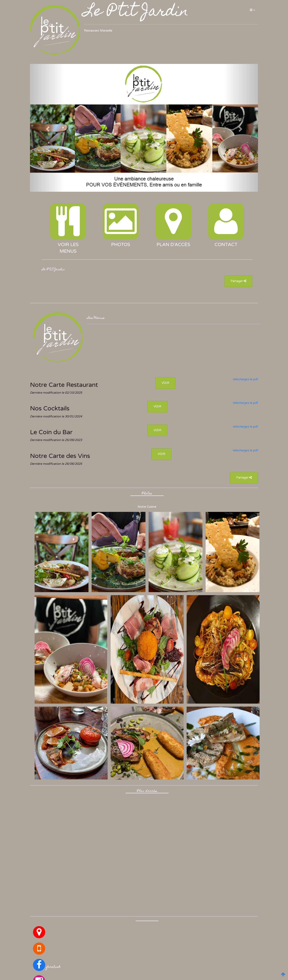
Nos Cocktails (50, 408)
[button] (252, 10)
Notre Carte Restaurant (64, 385)
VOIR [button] (165, 383)
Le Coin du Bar (51, 432)
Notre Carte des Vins (60, 456)
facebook (53, 967)
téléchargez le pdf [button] (245, 379)
